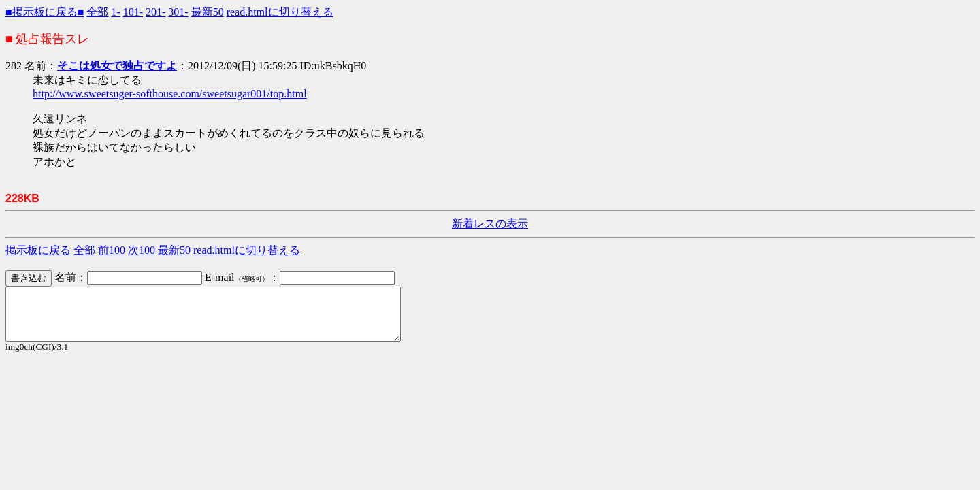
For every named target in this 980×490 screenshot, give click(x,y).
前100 (112, 250)
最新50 (208, 12)
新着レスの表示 (490, 224)
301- (178, 12)
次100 (142, 250)
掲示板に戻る (38, 250)
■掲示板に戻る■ (45, 12)
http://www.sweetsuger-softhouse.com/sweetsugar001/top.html (170, 94)
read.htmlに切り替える (280, 12)
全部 (97, 12)
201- (156, 12)
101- (133, 12)
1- (115, 12)
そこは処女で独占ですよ (117, 66)
